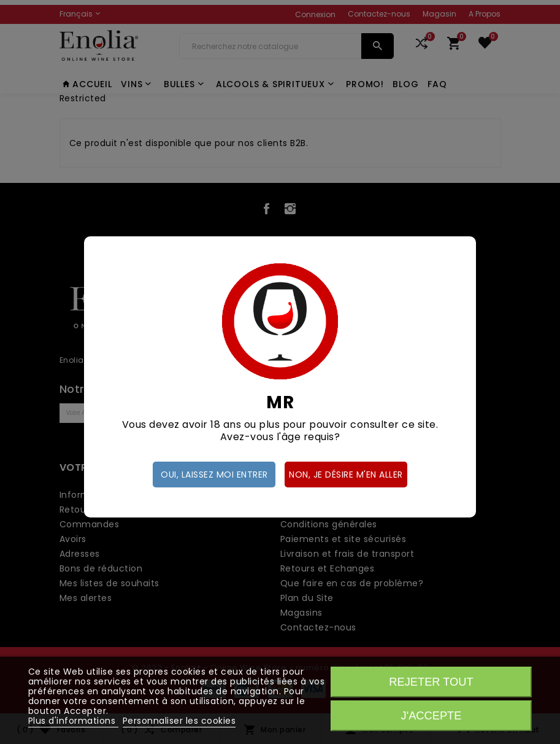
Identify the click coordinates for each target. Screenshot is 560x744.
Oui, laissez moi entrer (214, 475)
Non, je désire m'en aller (346, 475)
